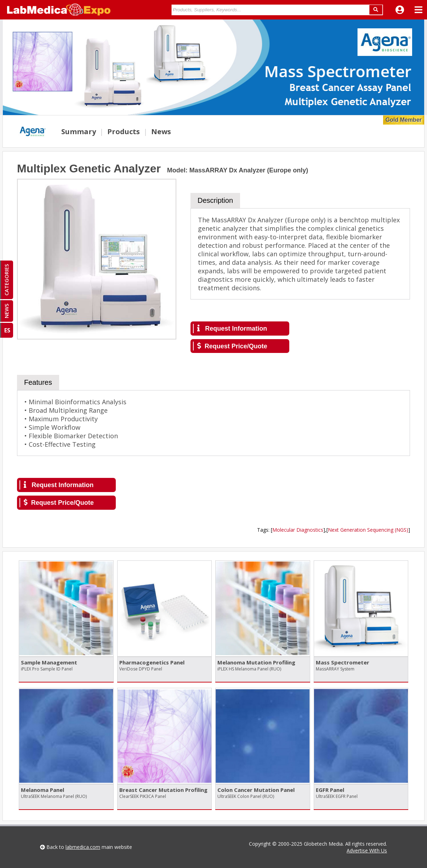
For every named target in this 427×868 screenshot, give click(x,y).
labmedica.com (83, 847)
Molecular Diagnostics (298, 530)
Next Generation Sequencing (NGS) (368, 530)
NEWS (6, 311)
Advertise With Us (367, 850)
